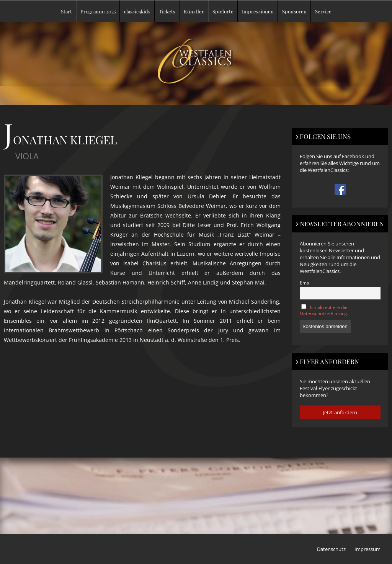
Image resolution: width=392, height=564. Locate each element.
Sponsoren (294, 11)
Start (66, 11)
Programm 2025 (98, 11)
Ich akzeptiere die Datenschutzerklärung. (324, 310)
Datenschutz (331, 549)
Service (323, 11)
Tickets (167, 11)
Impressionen (258, 11)
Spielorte (223, 11)
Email (306, 283)
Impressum (367, 549)
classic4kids (137, 11)
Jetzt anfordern (340, 412)
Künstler (194, 11)
